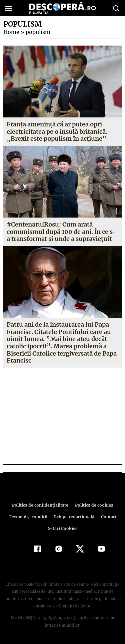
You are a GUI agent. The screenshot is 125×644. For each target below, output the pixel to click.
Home (11, 32)
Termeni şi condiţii (29, 517)
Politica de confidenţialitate (41, 505)
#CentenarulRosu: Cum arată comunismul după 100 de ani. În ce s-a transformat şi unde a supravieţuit (62, 232)
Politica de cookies (93, 505)
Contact (108, 517)
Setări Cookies (63, 528)
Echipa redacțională (74, 517)
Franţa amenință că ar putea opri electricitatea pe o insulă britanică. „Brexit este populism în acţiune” (57, 131)
